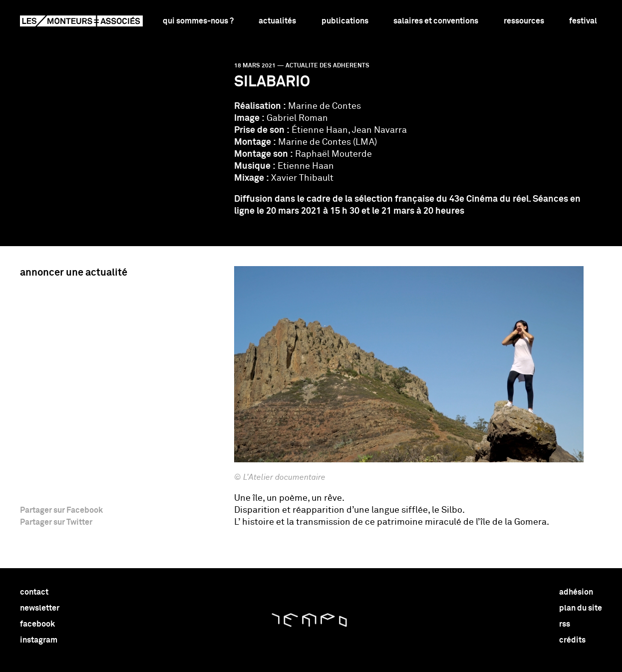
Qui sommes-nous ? (198, 21)
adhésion (576, 592)
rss (565, 624)
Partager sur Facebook (61, 510)
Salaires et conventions (436, 21)
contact (34, 592)
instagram (39, 640)
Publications (345, 21)
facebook (37, 624)
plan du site (581, 608)
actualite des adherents (327, 66)
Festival (583, 21)
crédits (572, 640)
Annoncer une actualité (74, 273)
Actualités (277, 21)
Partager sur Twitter (56, 522)
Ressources (524, 21)
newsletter (40, 608)
